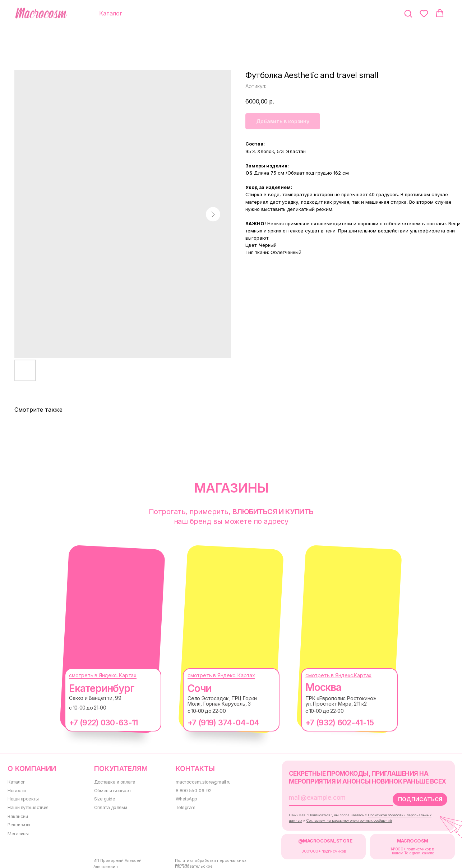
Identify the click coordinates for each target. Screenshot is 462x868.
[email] (325, 796)
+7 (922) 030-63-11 (96, 722)
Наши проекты (23, 798)
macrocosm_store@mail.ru (197, 781)
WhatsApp (180, 798)
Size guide (101, 798)
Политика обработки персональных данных (209, 857)
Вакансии (17, 814)
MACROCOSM (399, 838)
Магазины (18, 831)
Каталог (15, 781)
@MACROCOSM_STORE (314, 838)
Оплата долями (107, 806)
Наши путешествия (27, 806)
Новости (16, 789)
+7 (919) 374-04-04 (216, 722)
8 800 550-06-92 (188, 789)
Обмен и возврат (109, 789)
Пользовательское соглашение (197, 863)
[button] (408, 13)
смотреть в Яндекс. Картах (96, 675)
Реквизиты (18, 823)
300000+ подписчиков (314, 848)
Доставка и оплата (110, 781)
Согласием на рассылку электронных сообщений (339, 818)
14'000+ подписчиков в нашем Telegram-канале (399, 848)
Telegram (180, 806)
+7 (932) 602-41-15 (332, 722)
